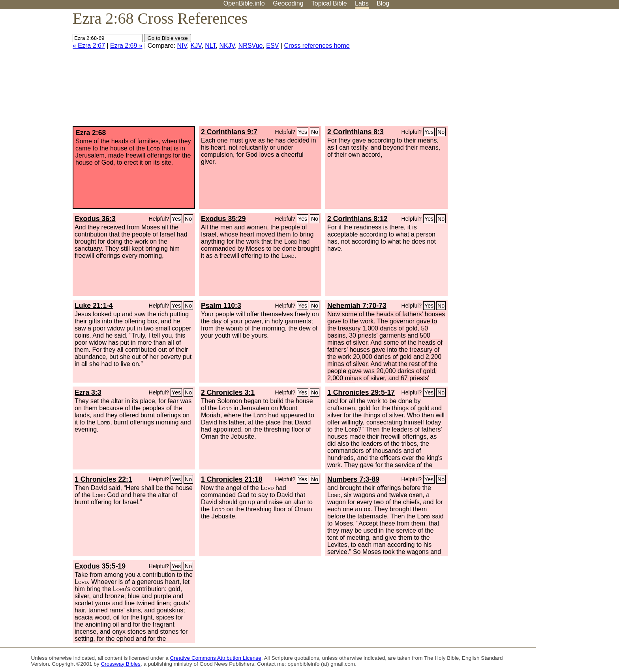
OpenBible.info (244, 3)
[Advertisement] (539, 71)
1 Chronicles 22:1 (103, 479)
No (315, 132)
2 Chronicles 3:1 (228, 392)
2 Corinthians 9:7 (229, 132)
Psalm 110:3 (221, 306)
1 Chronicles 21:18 (232, 479)
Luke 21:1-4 (94, 306)
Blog (383, 3)
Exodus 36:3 (95, 219)
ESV (272, 46)
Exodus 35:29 (223, 219)
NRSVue (251, 46)
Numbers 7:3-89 (353, 479)
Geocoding (288, 3)
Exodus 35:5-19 (100, 566)
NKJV (227, 46)
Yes (303, 132)
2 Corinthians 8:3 (355, 132)
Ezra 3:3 (88, 392)
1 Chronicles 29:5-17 (361, 392)
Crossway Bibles (120, 664)
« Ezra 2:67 (89, 46)
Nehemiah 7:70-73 (357, 306)
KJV (196, 46)
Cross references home (317, 46)
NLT (210, 46)
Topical (329, 3)
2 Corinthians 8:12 (357, 219)
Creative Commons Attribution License (216, 658)
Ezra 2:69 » (126, 46)
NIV (182, 46)
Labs (362, 3)
